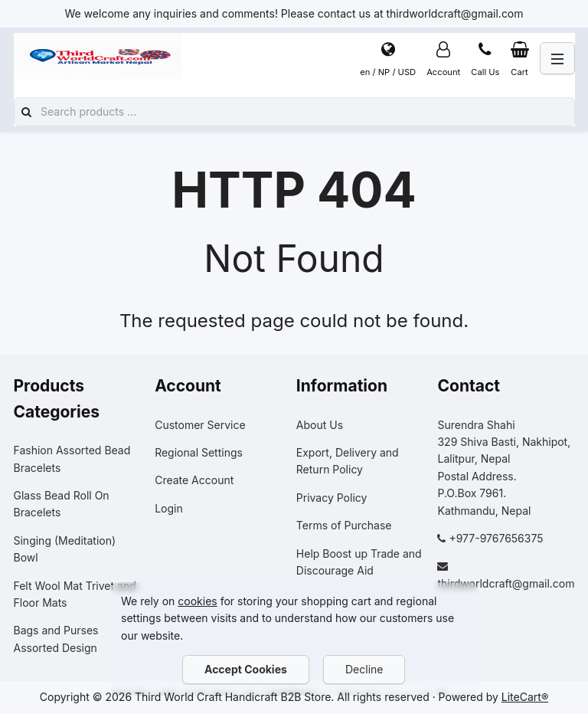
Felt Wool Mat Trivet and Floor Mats (75, 594)
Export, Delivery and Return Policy (348, 461)
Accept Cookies (246, 669)
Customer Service (200, 425)
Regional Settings (199, 452)
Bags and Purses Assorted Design (56, 639)
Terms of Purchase (344, 525)
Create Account (194, 480)
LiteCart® (525, 697)
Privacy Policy (332, 498)
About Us (320, 425)
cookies (197, 601)
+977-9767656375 (496, 538)
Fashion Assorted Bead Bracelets (72, 459)
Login (169, 508)
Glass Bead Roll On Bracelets (62, 504)
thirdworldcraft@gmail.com (506, 583)
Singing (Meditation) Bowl (65, 549)
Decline (364, 669)
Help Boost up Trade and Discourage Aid (359, 562)
